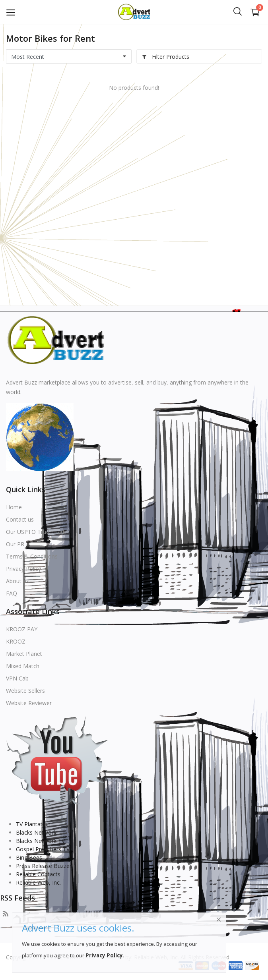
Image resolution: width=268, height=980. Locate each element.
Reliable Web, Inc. (38, 882)
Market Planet (24, 654)
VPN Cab (17, 678)
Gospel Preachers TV (43, 849)
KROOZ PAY (22, 629)
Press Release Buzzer (44, 866)
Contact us (20, 519)
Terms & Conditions (32, 556)
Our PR (15, 544)
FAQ (12, 593)
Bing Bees (29, 857)
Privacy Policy (23, 569)
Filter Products (165, 57)
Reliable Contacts (38, 874)
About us (17, 581)
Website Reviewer (29, 703)
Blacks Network (36, 832)
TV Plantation (33, 824)
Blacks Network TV (40, 841)
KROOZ (16, 641)
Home (14, 507)
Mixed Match (23, 666)
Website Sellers (25, 691)
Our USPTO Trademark (36, 532)
